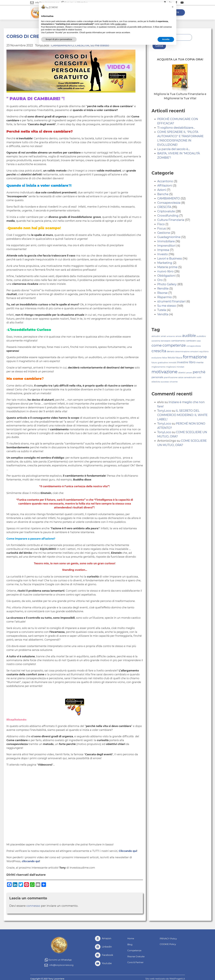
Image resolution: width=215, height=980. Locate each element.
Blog (130, 944)
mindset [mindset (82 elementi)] (180, 367)
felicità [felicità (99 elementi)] (171, 358)
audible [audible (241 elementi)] (189, 336)
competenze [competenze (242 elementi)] (174, 345)
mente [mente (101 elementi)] (200, 362)
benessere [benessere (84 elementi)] (166, 341)
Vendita (163, 314)
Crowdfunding (168, 216)
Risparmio (165, 297)
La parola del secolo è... (174, 149)
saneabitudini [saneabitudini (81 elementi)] (190, 377)
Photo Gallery (167, 284)
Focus (162, 228)
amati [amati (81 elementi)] (164, 336)
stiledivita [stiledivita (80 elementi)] (156, 382)
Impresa (163, 250)
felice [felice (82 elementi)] (165, 358)
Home (131, 939)
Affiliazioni (165, 186)
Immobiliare (166, 241)
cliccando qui (31, 861)
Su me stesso (167, 306)
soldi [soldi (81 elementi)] (199, 377)
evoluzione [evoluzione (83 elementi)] (157, 358)
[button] (173, 7)
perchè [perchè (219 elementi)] (199, 372)
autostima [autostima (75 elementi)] (156, 341)
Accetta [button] (166, 39)
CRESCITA (164, 207)
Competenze (135, 950)
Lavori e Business (170, 258)
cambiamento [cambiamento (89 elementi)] (178, 341)
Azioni (162, 190)
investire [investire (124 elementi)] (183, 362)
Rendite (163, 289)
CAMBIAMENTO (169, 198)
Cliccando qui (128, 851)
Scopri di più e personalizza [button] (59, 39)
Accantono (165, 181)
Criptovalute (166, 211)
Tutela (162, 310)
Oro (160, 280)
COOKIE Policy (167, 944)
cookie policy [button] (121, 24)
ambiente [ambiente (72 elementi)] (171, 336)
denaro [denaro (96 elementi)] (171, 351)
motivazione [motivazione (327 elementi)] (165, 372)
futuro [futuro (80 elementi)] (154, 363)
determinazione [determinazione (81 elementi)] (182, 352)
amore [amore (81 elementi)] (179, 336)
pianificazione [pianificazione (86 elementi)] (171, 377)
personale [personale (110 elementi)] (157, 377)
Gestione (164, 233)
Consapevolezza (169, 203)
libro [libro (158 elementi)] (192, 362)
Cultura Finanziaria (171, 220)
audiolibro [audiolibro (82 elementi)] (201, 336)
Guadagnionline (169, 237)
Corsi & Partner (136, 961)
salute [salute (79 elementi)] (181, 377)
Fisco (161, 224)
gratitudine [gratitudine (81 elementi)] (163, 363)
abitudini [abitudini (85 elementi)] (156, 336)
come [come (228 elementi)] (157, 345)
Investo (163, 254)
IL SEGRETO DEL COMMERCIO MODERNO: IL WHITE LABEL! (182, 415)
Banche (163, 194)
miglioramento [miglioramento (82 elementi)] (158, 367)
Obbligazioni (166, 276)
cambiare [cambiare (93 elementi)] (191, 341)
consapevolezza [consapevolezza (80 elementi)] (194, 346)
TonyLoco (164, 411)
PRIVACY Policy (168, 938)
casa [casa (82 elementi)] (199, 341)
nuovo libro (165, 271)
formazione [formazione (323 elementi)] (195, 357)
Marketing (165, 263)
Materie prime (167, 267)
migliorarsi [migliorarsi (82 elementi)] (171, 367)
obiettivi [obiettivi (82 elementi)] (182, 373)
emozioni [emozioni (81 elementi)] (195, 352)
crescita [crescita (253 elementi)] (159, 351)
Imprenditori (166, 246)
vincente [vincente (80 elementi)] (174, 382)
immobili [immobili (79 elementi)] (172, 363)
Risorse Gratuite (137, 955)
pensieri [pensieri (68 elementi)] (189, 373)
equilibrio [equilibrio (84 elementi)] (204, 351)
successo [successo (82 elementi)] (165, 382)
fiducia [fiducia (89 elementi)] (179, 358)
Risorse (162, 293)
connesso (33, 906)
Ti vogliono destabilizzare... (176, 128)
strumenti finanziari (171, 301)
